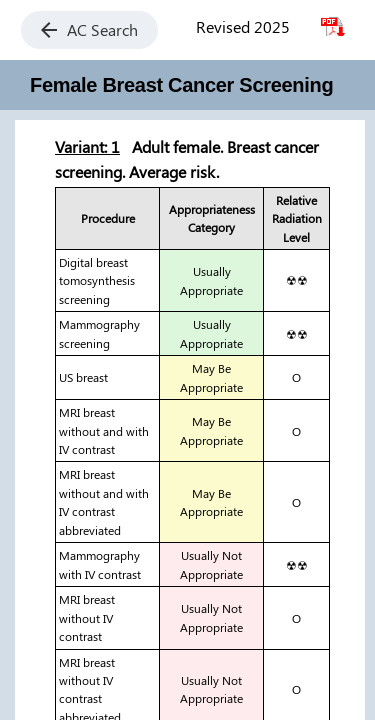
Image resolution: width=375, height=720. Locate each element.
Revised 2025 (243, 26)
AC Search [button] (89, 29)
